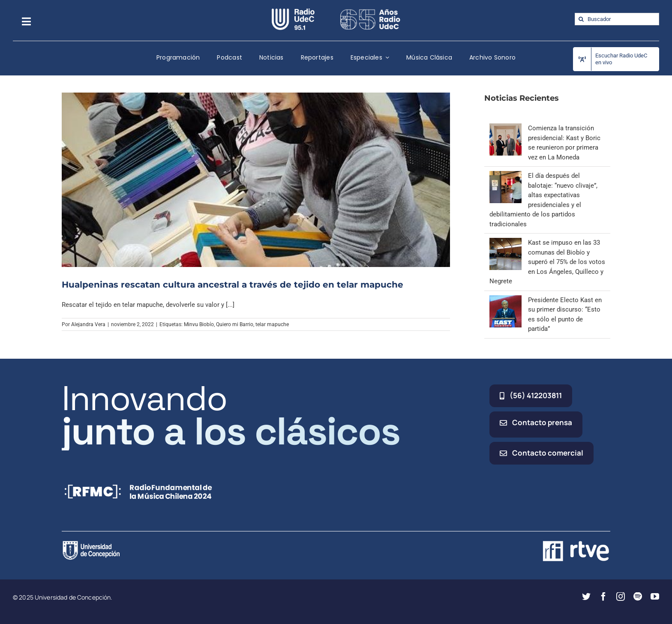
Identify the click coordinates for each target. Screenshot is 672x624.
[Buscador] (617, 19)
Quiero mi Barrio (235, 324)
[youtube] (655, 597)
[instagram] (621, 597)
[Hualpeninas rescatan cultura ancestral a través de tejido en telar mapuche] (256, 180)
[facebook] (603, 597)
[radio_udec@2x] (293, 12)
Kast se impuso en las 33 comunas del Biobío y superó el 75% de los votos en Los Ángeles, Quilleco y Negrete (547, 262)
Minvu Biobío (199, 324)
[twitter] (586, 597)
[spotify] (638, 597)
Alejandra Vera (88, 324)
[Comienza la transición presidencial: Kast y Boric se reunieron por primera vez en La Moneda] (505, 128)
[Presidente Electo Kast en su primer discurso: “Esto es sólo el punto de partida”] (505, 300)
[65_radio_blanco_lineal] (370, 12)
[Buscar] (581, 19)
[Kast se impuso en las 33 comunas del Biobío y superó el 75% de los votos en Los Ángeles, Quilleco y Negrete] (505, 243)
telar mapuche (272, 324)
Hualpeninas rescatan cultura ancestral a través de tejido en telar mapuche (232, 285)
